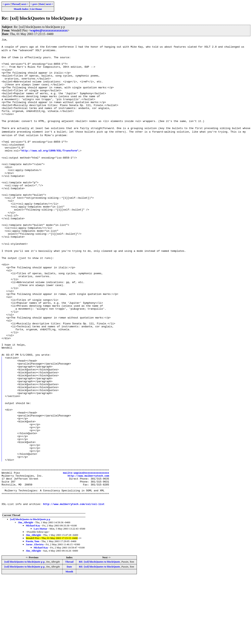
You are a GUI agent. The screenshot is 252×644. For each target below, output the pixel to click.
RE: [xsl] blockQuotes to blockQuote (100, 628)
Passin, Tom (32, 608)
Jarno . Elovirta (35, 611)
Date (42, 4)
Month (69, 638)
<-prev (6, 4)
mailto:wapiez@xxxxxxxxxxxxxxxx (86, 535)
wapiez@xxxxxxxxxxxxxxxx (49, 30)
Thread (16, 4)
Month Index (21, 9)
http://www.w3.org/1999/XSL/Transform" (50, 163)
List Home (36, 9)
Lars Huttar (40, 595)
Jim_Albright (25, 589)
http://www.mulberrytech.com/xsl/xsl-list (74, 571)
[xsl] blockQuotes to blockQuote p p (30, 586)
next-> (25, 4)
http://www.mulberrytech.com (88, 539)
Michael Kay (33, 592)
